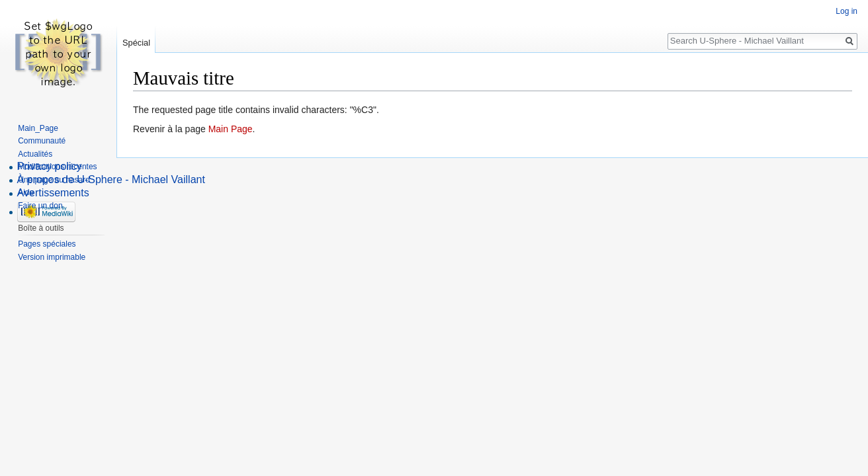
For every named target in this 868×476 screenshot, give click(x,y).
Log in (846, 11)
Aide (26, 192)
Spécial (136, 43)
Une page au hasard (54, 180)
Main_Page (38, 128)
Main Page (231, 129)
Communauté (42, 141)
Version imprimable (52, 257)
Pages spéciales (47, 244)
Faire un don (40, 206)
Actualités (35, 154)
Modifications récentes (57, 167)
